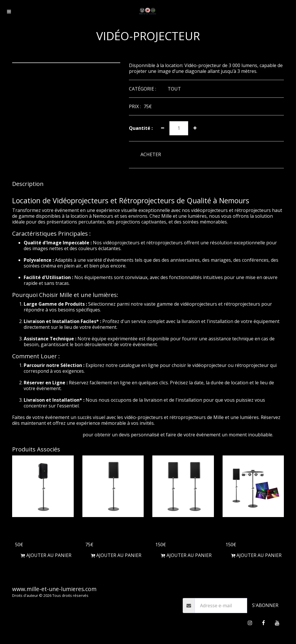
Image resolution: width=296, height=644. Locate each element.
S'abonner (265, 605)
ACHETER (151, 154)
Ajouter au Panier (46, 555)
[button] (9, 12)
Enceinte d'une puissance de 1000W (113, 530)
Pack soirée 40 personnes (245, 530)
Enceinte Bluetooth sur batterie (41, 530)
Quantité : (141, 128)
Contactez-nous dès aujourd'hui (47, 435)
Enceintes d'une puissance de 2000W (183, 530)
